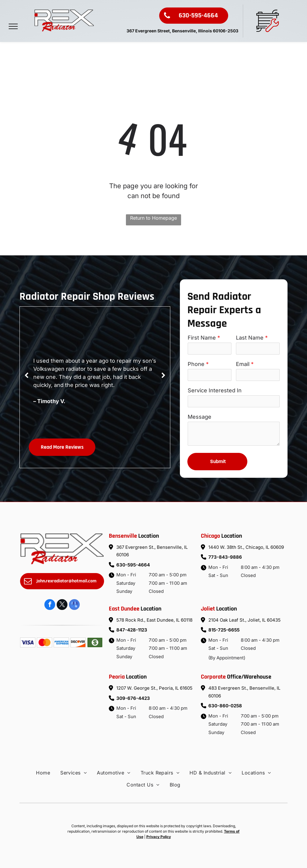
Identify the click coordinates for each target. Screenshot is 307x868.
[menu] (13, 26)
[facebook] (50, 605)
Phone (196, 364)
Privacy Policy (159, 837)
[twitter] (62, 605)
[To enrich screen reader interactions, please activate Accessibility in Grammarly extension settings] (234, 434)
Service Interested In (215, 390)
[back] (26, 376)
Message (200, 417)
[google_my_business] (74, 605)
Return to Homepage (153, 218)
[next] (163, 376)
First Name (202, 338)
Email (243, 364)
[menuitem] (43, 773)
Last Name (250, 338)
